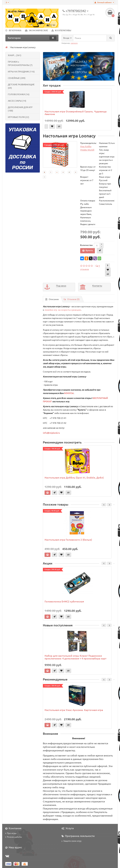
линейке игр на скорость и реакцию (63, 310)
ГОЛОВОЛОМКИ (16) (19, 94)
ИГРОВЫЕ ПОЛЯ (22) (19, 117)
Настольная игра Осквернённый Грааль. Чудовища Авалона (76, 113)
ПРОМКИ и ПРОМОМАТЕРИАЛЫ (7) (20, 63)
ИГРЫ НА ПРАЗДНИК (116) (21, 71)
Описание (52, 299)
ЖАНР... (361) (15, 55)
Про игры (11, 833)
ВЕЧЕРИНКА (13, 30)
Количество (86, 245)
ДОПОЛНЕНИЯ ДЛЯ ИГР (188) (20, 109)
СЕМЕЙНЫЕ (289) (17, 78)
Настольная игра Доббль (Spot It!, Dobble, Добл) (74, 477)
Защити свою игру (71, 841)
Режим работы (14, 837)
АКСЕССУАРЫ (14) (17, 101)
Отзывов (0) (72, 299)
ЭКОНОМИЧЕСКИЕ (36, 30)
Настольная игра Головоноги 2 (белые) (68, 540)
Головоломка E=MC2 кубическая (64, 601)
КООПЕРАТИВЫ (61, 30)
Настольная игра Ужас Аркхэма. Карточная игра (74, 710)
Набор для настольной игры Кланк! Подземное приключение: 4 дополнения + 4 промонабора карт (76, 657)
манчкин (74, 43)
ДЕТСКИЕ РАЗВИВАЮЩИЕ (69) (21, 86)
